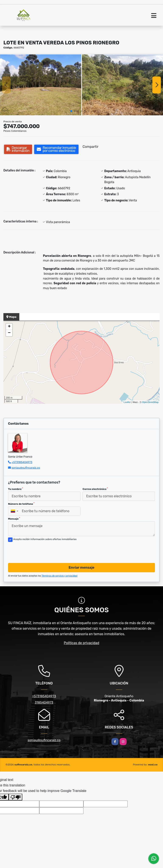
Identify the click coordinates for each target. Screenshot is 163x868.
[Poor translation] (15, 797)
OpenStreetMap (150, 402)
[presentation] (40, 551)
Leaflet (127, 402)
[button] (71, 111)
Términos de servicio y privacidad (60, 576)
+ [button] (9, 327)
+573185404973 (22, 462)
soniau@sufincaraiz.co (26, 468)
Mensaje (14, 519)
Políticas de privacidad (82, 643)
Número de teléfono (21, 504)
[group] (41, 85)
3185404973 (44, 703)
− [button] (9, 333)
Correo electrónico (95, 489)
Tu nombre (15, 489)
